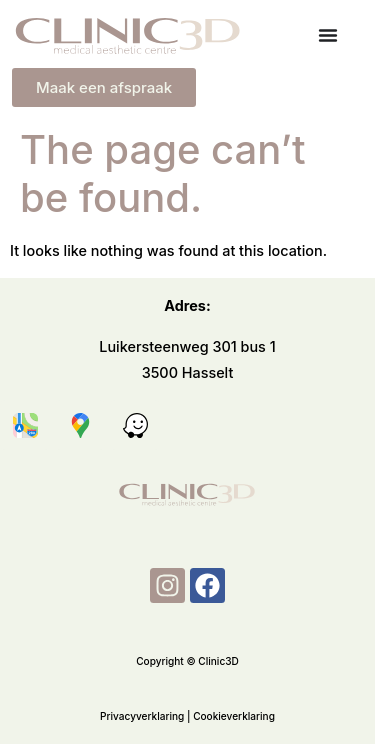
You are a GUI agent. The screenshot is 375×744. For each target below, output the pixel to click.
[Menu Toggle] (328, 35)
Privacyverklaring (142, 717)
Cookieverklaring (234, 717)
